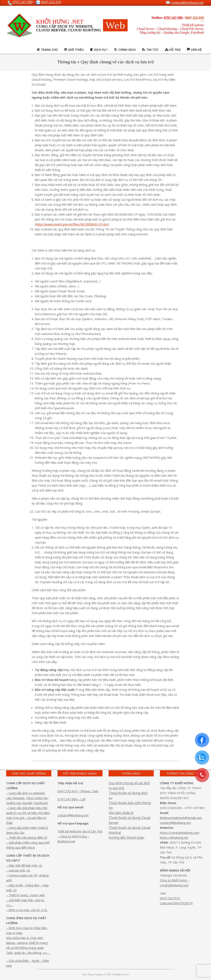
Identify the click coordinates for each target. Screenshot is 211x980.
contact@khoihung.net (73, 815)
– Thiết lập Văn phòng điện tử (27, 837)
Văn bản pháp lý (121, 813)
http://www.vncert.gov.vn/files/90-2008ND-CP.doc (72, 224)
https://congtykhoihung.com (180, 833)
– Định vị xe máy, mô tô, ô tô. (27, 910)
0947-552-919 (194, 18)
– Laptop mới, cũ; (18, 870)
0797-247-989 (173, 18)
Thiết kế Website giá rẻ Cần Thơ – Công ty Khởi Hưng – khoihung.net (80, 836)
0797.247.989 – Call (71, 799)
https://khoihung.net (174, 837)
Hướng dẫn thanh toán (126, 837)
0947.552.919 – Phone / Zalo (78, 791)
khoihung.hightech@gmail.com (181, 818)
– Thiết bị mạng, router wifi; (26, 895)
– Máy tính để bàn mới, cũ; (24, 865)
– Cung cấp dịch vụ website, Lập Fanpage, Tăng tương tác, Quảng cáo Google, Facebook (27, 798)
